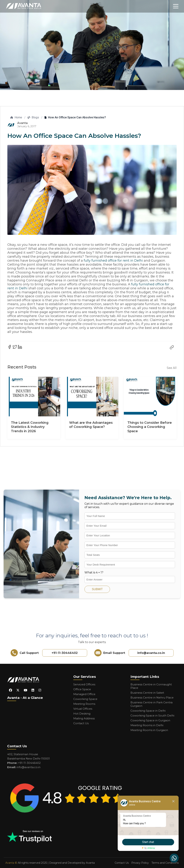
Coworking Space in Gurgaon (150, 720)
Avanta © (11, 863)
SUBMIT (97, 589)
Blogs (33, 117)
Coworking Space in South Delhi (152, 716)
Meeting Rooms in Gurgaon (149, 730)
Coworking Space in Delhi (148, 711)
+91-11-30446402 (65, 653)
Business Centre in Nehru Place (152, 698)
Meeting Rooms (84, 704)
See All (172, 368)
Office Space (82, 689)
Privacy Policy (140, 863)
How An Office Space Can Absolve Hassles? (75, 117)
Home (16, 117)
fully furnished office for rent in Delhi (113, 261)
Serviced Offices (84, 684)
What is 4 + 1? (94, 572)
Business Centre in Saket (147, 693)
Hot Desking (82, 714)
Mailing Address (84, 718)
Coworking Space (85, 699)
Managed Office (84, 694)
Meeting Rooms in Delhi (147, 725)
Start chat (147, 842)
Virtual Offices (83, 709)
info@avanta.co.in (151, 653)
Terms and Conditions (165, 863)
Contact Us (81, 723)
